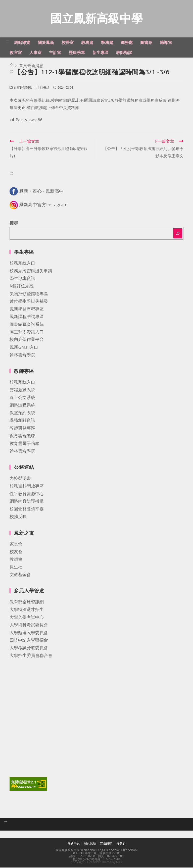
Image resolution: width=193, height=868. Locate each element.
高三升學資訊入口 (27, 332)
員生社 (16, 567)
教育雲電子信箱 (25, 444)
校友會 (16, 552)
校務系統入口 (22, 263)
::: (7, 41)
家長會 (16, 544)
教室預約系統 (22, 413)
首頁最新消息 (23, 88)
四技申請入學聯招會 (29, 641)
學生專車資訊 (22, 279)
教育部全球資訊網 (27, 602)
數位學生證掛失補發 (29, 302)
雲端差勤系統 (22, 390)
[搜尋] (178, 234)
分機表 (121, 844)
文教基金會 (20, 575)
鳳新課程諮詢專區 (27, 317)
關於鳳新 (90, 844)
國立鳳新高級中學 (96, 18)
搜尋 (14, 223)
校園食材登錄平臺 (27, 509)
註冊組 (45, 88)
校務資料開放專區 (27, 487)
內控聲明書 (20, 479)
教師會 (16, 560)
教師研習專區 (22, 428)
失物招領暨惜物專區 (29, 294)
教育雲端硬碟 (22, 436)
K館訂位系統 (21, 286)
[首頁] (12, 66)
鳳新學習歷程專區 (27, 309)
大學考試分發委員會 (29, 648)
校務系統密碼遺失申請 (31, 271)
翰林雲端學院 (22, 355)
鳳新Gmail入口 (24, 348)
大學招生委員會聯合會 (31, 656)
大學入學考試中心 (27, 618)
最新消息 (74, 844)
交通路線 (106, 844)
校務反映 (18, 517)
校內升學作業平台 (27, 340)
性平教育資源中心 (27, 494)
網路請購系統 (22, 406)
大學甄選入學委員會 (29, 633)
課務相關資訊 (22, 421)
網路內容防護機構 (27, 502)
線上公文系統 (22, 398)
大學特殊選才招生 (27, 610)
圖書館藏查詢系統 (27, 325)
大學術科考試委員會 (29, 625)
